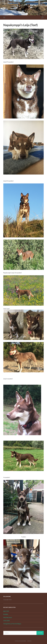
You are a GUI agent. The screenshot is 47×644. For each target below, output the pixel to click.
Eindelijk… (6, 614)
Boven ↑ (30, 641)
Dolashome (23, 641)
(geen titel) (6, 611)
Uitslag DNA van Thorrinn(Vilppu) (12, 624)
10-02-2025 (6, 621)
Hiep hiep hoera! (8, 617)
